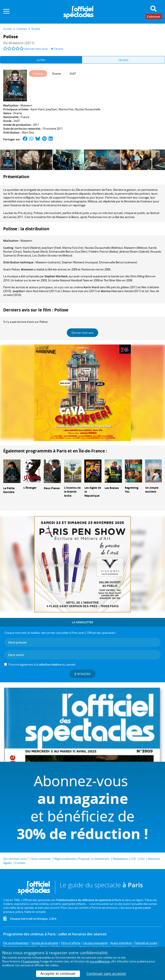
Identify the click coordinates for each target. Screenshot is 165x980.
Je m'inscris (82, 674)
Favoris (57, 49)
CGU (142, 859)
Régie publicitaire (65, 859)
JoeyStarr (52, 109)
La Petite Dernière (9, 490)
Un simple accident (152, 490)
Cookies (20, 863)
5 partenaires (31, 961)
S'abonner (154, 16)
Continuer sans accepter (106, 974)
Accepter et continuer (58, 974)
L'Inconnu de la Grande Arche (72, 492)
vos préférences (100, 961)
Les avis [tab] (123, 60)
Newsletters (120, 859)
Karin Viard (37, 109)
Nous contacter (41, 859)
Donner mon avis (82, 333)
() (28, 248)
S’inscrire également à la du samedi (42, 664)
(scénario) (48, 262)
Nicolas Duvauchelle (88, 109)
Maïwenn (26, 105)
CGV (133, 859)
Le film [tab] (41, 60)
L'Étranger (30, 488)
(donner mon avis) (36, 49)
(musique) (80, 262)
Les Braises (112, 488)
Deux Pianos (52, 488)
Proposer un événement (94, 859)
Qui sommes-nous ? (16, 859)
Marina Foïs (66, 109)
